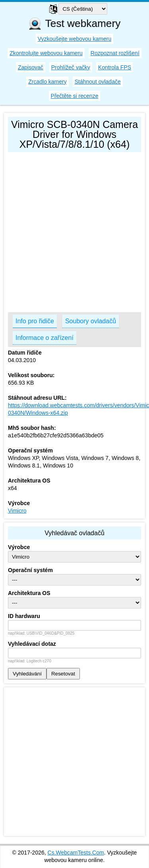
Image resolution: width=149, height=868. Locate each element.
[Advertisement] (74, 230)
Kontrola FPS (115, 67)
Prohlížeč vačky (71, 67)
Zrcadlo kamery (47, 82)
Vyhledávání (27, 674)
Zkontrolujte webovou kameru (46, 53)
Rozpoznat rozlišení (115, 53)
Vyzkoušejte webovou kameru (74, 39)
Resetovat (63, 674)
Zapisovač (31, 67)
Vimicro (17, 511)
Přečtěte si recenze (75, 96)
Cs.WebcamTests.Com (76, 853)
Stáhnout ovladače (98, 82)
